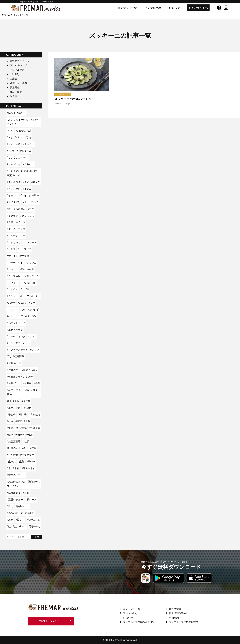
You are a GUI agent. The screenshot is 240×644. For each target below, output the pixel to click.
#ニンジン (12, 296)
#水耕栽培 (12, 428)
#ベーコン (31, 316)
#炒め (30, 435)
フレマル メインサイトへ (51, 621)
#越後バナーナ (15, 513)
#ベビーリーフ (15, 316)
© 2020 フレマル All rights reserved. (120, 640)
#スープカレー (15, 276)
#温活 (10, 435)
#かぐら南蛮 (14, 144)
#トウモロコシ (28, 283)
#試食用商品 (14, 493)
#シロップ (12, 269)
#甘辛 (33, 448)
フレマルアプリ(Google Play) (139, 622)
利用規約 (174, 618)
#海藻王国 (35, 428)
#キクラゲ (12, 216)
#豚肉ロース (22, 506)
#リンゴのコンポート (19, 343)
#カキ (31, 209)
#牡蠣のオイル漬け (17, 448)
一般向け (15, 74)
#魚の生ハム (33, 520)
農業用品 (15, 87)
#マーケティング (16, 336)
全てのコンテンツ (20, 61)
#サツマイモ (25, 249)
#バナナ (11, 303)
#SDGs (11, 113)
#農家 (10, 520)
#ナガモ (25, 289)
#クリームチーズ (16, 222)
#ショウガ (31, 263)
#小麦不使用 (14, 408)
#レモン (35, 350)
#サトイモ (12, 256)
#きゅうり (28, 144)
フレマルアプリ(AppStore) (183, 622)
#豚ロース (31, 500)
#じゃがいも (14, 164)
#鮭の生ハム (20, 526)
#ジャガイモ (27, 269)
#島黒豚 (27, 408)
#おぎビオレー (15, 137)
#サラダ (25, 256)
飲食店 (13, 96)
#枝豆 (10, 421)
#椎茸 (19, 421)
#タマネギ (12, 283)
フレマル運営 (17, 70)
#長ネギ (20, 520)
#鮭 (9, 526)
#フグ (32, 303)
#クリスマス (27, 216)
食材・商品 (16, 92)
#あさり (22, 113)
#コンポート (30, 242)
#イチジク (12, 195)
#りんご (36, 182)
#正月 (27, 421)
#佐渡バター (14, 383)
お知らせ (174, 8)
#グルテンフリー (16, 236)
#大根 (16, 401)
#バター (36, 296)
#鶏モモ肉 (35, 526)
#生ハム (11, 462)
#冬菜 (37, 383)
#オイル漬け (14, 202)
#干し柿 (11, 415)
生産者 (13, 79)
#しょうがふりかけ (17, 157)
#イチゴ (27, 189)
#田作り (31, 462)
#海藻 (23, 428)
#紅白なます (28, 468)
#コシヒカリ (14, 242)
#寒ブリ (26, 401)
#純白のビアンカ (16, 475)
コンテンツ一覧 (127, 8)
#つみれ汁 (28, 164)
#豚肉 (10, 506)
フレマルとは (153, 8)
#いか (10, 131)
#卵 (9, 401)
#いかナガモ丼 (23, 131)
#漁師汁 (20, 435)
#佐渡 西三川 (14, 363)
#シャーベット (15, 263)
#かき (28, 137)
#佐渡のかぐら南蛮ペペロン (22, 370)
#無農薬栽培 (14, 442)
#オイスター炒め (30, 195)
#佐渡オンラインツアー (20, 377)
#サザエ (11, 249)
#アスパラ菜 (14, 189)
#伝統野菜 (19, 356)
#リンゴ (32, 336)
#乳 (9, 356)
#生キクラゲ (27, 455)
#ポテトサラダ (15, 330)
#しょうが (26, 151)
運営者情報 (175, 609)
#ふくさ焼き (14, 182)
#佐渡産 (27, 383)
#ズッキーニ (32, 276)
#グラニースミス (16, 229)
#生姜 (21, 462)
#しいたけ (12, 151)
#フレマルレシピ (30, 310)
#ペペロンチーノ (16, 323)
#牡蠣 (26, 442)
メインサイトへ (198, 8)
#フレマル (12, 310)
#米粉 (16, 468)
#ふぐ (26, 182)
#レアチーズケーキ (17, 350)
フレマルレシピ (18, 65)
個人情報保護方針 (179, 613)
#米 (9, 468)
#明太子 (22, 415)
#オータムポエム (16, 209)
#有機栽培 (35, 415)
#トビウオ (12, 289)
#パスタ (22, 303)
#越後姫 (30, 513)
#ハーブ (25, 296)
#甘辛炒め (12, 455)
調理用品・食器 (18, 83)
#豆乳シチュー (15, 500)
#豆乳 (26, 493)
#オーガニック (31, 202)
